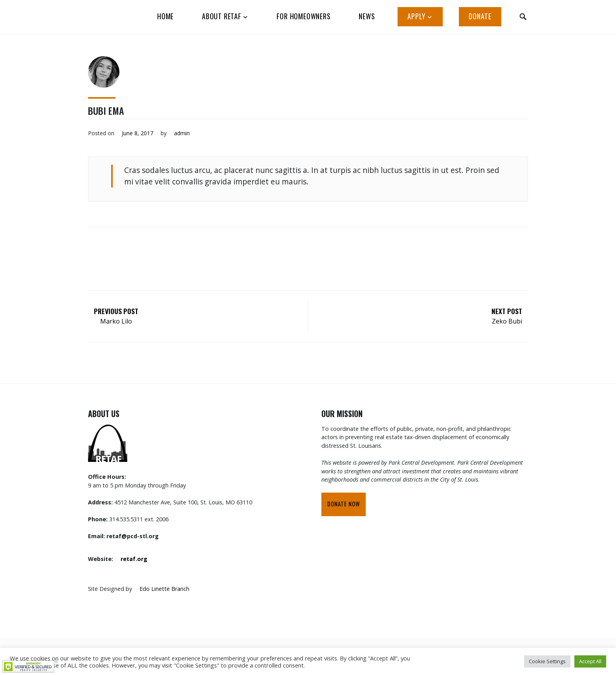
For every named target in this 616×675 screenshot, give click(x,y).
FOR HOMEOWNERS (303, 16)
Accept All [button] (590, 661)
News (367, 16)
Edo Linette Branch (164, 589)
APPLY (416, 16)
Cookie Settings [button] (547, 661)
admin (182, 133)
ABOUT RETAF (222, 16)
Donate (480, 16)
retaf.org (134, 559)
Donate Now (344, 504)
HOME (165, 16)
